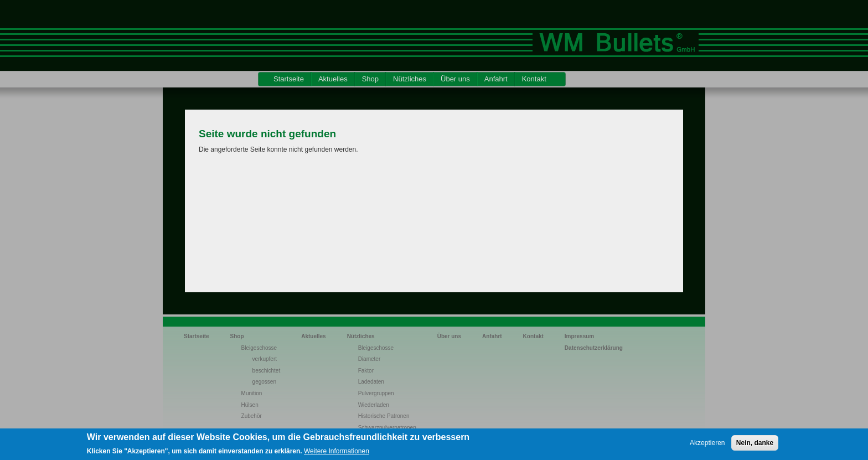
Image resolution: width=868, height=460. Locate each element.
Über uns (455, 79)
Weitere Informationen (337, 455)
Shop (370, 79)
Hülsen (250, 405)
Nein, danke (755, 446)
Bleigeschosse (259, 348)
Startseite (289, 79)
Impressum (579, 336)
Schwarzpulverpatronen (387, 428)
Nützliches (410, 79)
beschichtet (267, 371)
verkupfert (265, 359)
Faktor (366, 371)
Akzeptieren (707, 446)
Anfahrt (496, 79)
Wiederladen (374, 405)
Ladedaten (371, 382)
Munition (252, 393)
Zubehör (252, 416)
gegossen (264, 382)
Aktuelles (333, 79)
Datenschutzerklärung (594, 348)
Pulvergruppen (376, 393)
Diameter (370, 359)
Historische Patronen (384, 416)
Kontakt (534, 79)
